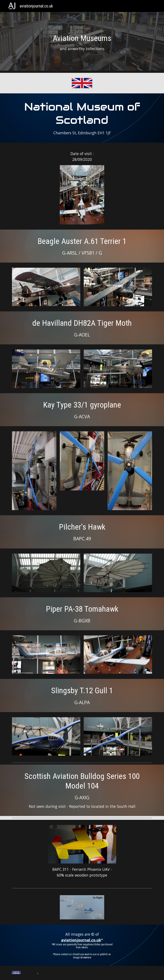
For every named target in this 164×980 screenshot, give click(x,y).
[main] (82, 43)
